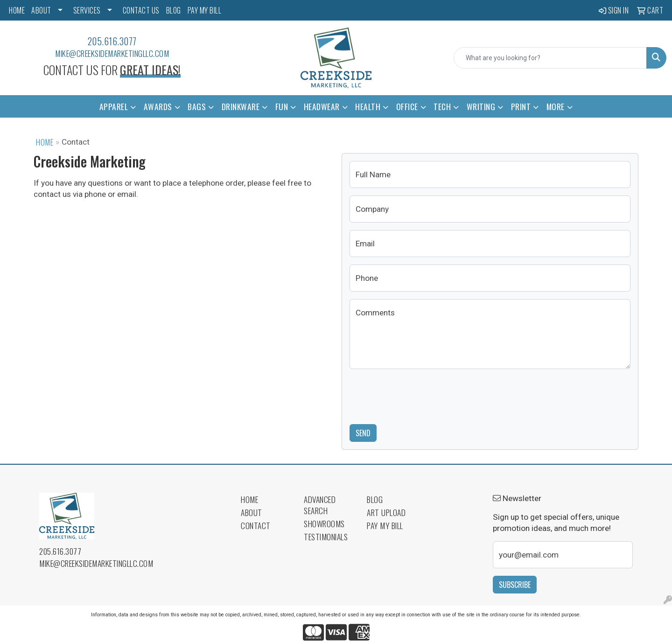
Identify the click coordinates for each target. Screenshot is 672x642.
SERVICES (87, 10)
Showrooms (324, 523)
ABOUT (41, 10)
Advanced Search (320, 505)
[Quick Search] (550, 58)
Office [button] (407, 106)
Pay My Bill (385, 525)
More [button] (556, 106)
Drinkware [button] (241, 106)
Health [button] (368, 106)
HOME (17, 10)
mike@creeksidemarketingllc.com (112, 53)
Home (45, 142)
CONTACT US (141, 10)
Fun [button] (282, 106)
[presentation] (420, 395)
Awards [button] (158, 106)
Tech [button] (442, 106)
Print (521, 106)
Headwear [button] (322, 106)
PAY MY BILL (205, 10)
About (252, 512)
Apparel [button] (114, 106)
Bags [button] (197, 106)
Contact (256, 525)
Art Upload (386, 512)
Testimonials (326, 537)
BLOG (174, 10)
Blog (375, 499)
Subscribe (515, 585)
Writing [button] (481, 106)
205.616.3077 (112, 41)
